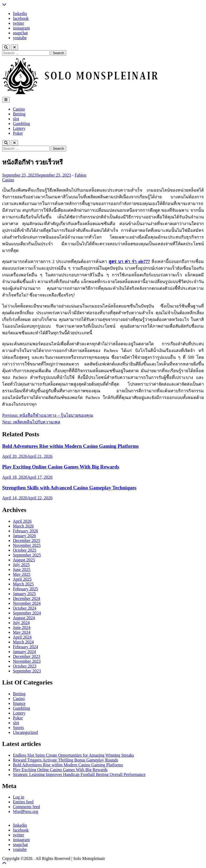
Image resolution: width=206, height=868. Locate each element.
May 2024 (22, 632)
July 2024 (21, 623)
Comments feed (26, 807)
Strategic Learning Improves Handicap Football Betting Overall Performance (79, 774)
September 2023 (27, 671)
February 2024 (25, 647)
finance (19, 703)
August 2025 (24, 560)
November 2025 (27, 545)
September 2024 (27, 613)
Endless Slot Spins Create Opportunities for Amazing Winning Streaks (73, 755)
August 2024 (24, 618)
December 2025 (27, 541)
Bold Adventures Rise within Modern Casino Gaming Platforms (70, 446)
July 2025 (21, 565)
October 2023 (25, 666)
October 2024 (25, 608)
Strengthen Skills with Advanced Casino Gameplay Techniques (69, 488)
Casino (19, 109)
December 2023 (27, 656)
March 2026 (23, 526)
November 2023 (27, 661)
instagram (21, 28)
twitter (19, 23)
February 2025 (25, 589)
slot (16, 119)
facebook (21, 18)
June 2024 (22, 627)
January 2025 (24, 594)
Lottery (19, 128)
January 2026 (24, 536)
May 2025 (22, 574)
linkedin (20, 14)
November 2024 (27, 603)
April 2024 (22, 637)
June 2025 (22, 569)
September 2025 (27, 555)
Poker (18, 133)
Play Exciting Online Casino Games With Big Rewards (61, 467)
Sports (18, 728)
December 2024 (27, 598)
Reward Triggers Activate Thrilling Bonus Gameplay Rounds (66, 760)
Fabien (80, 175)
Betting (19, 114)
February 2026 (25, 531)
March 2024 (23, 642)
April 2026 (22, 521)
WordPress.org (25, 812)
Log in (19, 797)
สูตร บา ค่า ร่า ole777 (129, 261)
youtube (20, 38)
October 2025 (25, 550)
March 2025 (23, 584)
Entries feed (23, 802)
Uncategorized (25, 732)
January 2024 (24, 652)
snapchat (20, 33)
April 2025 (22, 579)
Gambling (21, 124)
